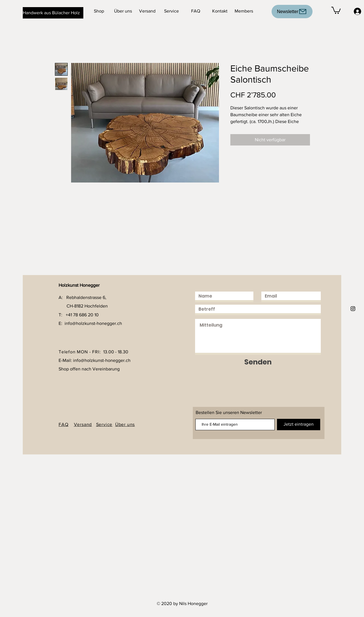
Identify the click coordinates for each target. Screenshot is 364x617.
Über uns (125, 424)
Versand (83, 424)
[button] (336, 10)
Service (104, 424)
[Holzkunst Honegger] (353, 309)
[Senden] (258, 362)
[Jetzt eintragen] (299, 425)
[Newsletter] (292, 12)
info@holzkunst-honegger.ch (93, 323)
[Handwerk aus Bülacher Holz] (53, 13)
